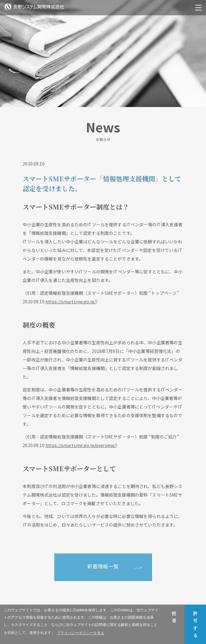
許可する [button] (195, 624)
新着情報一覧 (103, 566)
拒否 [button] (174, 617)
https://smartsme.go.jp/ (71, 302)
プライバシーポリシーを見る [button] (81, 633)
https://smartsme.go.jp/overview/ (81, 445)
